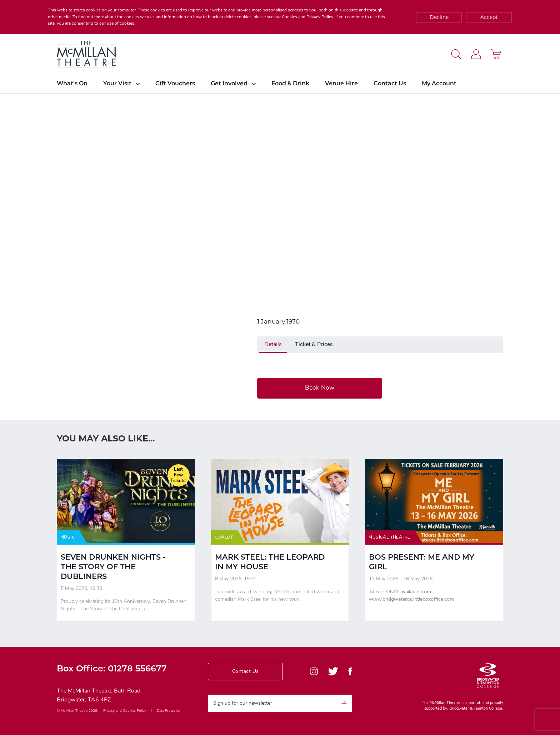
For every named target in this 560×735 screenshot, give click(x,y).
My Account (439, 84)
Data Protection (169, 711)
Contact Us (390, 84)
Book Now (320, 388)
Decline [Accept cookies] (439, 17)
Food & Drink (290, 84)
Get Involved (233, 84)
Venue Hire (341, 84)
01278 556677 (137, 669)
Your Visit (121, 84)
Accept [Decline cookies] (489, 17)
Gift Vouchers (175, 84)
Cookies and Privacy (301, 17)
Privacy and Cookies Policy (125, 711)
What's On (72, 84)
